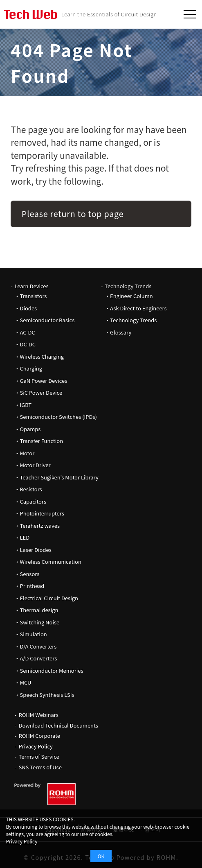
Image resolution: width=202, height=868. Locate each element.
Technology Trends (128, 286)
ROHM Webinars (38, 715)
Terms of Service (39, 756)
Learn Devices (31, 286)
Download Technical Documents (58, 725)
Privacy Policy (35, 746)
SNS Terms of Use (40, 767)
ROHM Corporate (39, 736)
